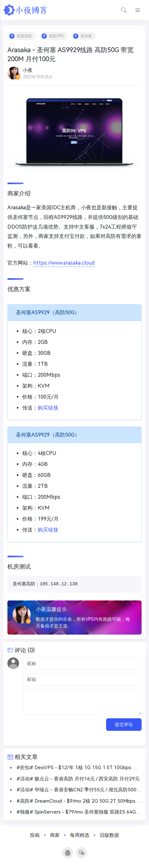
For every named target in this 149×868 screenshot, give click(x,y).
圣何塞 (86, 36)
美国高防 (24, 36)
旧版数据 (109, 835)
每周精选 (80, 835)
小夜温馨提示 (51, 609)
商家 (55, 835)
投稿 (35, 835)
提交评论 (124, 724)
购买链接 (48, 408)
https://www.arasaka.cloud (64, 263)
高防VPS (56, 36)
